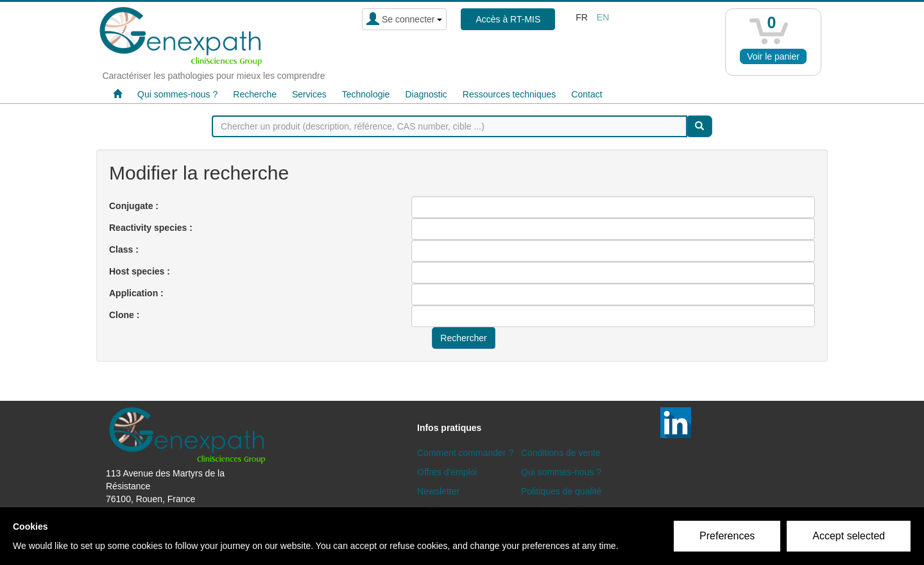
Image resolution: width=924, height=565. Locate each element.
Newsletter (438, 491)
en (603, 17)
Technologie (366, 94)
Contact (586, 94)
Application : (136, 293)
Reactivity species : (151, 228)
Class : (124, 249)
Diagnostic (426, 94)
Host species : (140, 271)
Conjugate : (134, 206)
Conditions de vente (561, 453)
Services (309, 94)
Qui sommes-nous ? (177, 94)
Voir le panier (773, 56)
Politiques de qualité (561, 491)
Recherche (255, 94)
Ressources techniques (509, 94)
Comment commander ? (465, 453)
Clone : (124, 315)
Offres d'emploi (447, 472)
